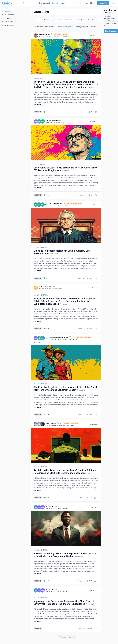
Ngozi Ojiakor (50, 506)
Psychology (80, 20)
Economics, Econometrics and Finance (58, 20)
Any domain (6, 11)
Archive (64, 3)
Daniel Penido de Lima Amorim (59, 337)
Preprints (55, 3)
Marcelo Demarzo (45, 35)
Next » (71, 637)
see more (37, 104)
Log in (114, 3)
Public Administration (66, 27)
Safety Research (82, 27)
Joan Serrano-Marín (55, 204)
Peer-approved (44, 3)
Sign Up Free (103, 3)
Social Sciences (8, 25)
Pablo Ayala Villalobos (46, 287)
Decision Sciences (34, 20)
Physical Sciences (8, 22)
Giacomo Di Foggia (52, 121)
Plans (92, 3)
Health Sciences (8, 15)
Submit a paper (111, 31)
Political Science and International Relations (40, 27)
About (79, 3)
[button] (82, 112)
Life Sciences (7, 18)
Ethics (86, 3)
